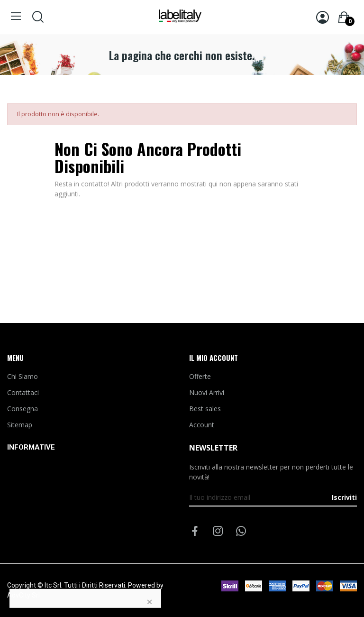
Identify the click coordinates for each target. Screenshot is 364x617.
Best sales (205, 409)
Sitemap (20, 425)
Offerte (200, 376)
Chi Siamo (23, 376)
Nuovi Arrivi (207, 392)
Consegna (23, 409)
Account (202, 425)
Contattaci (23, 392)
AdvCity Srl (23, 595)
